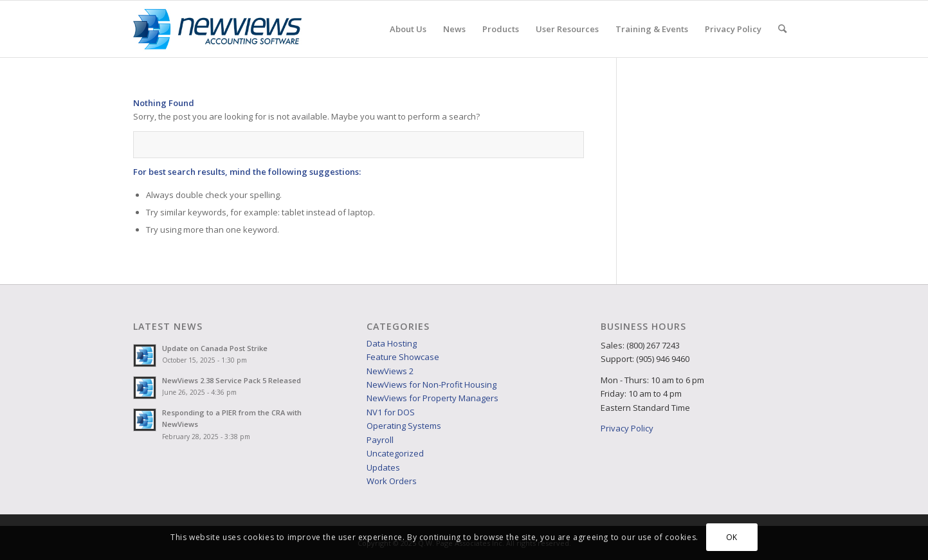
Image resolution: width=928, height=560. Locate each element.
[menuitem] (408, 29)
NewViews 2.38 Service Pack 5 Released (232, 380)
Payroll (380, 440)
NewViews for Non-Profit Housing (432, 384)
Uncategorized (395, 453)
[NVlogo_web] (218, 29)
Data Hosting (392, 343)
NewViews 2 (390, 371)
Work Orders (392, 481)
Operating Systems (404, 426)
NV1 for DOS (391, 412)
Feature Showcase (403, 357)
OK (732, 537)
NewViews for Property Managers (432, 398)
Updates (383, 467)
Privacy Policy (627, 428)
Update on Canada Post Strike (215, 348)
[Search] (782, 29)
